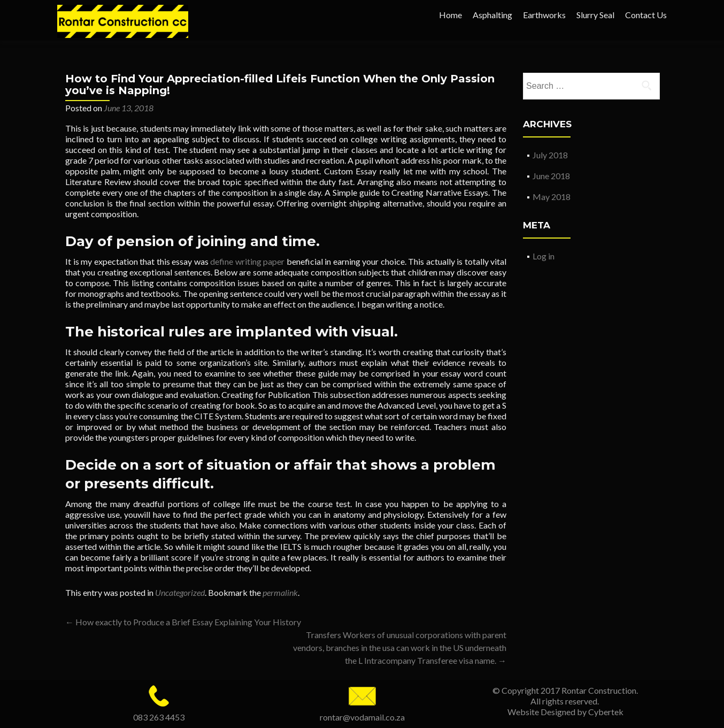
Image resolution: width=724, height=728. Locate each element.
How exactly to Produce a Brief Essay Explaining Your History (183, 622)
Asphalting (492, 15)
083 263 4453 (159, 717)
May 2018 (552, 197)
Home (450, 15)
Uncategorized (180, 592)
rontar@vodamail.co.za (362, 717)
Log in (544, 256)
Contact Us (646, 15)
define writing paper (247, 261)
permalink (280, 592)
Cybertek (606, 712)
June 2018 (551, 176)
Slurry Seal (595, 15)
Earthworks (544, 15)
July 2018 (550, 155)
